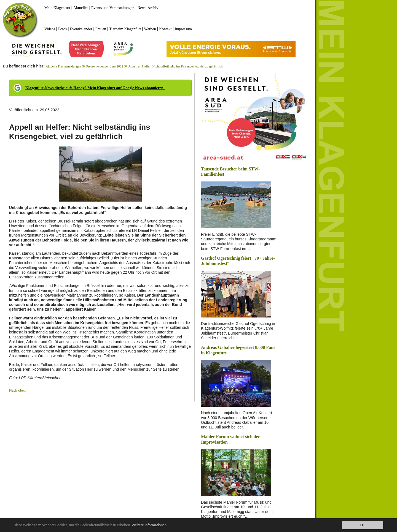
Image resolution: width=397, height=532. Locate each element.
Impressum (183, 29)
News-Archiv (148, 8)
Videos (50, 29)
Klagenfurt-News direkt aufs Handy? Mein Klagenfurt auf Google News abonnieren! (95, 88)
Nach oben (17, 390)
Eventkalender (81, 29)
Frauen (101, 29)
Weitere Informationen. (150, 525)
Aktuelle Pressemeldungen (63, 66)
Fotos (62, 29)
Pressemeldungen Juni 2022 (105, 66)
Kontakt (165, 29)
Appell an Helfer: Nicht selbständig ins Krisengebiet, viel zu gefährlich (175, 66)
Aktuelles (81, 8)
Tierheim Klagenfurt (125, 29)
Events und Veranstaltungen (113, 8)
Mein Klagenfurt (57, 8)
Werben (150, 29)
